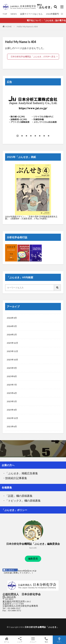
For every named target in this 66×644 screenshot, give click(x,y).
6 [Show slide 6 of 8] (40, 136)
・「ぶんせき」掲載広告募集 (20, 473)
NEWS (14, 14)
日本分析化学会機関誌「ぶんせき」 (42, 627)
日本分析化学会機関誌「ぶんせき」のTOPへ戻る (33, 57)
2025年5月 (12, 401)
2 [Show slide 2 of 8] (22, 136)
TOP (5, 14)
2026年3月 (12, 326)
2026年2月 (12, 335)
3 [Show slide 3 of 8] (26, 136)
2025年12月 (12, 343)
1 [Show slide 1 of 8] (18, 136)
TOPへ (59, 640)
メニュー (33, 640)
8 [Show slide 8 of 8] (48, 136)
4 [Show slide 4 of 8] (31, 136)
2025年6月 (12, 393)
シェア (20, 640)
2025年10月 (12, 360)
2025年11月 (12, 351)
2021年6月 (12, 426)
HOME (9, 27)
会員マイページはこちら (31, 14)
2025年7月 (12, 385)
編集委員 (33, 559)
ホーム (7, 640)
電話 (46, 640)
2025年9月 (12, 368)
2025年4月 (12, 410)
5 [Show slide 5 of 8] (35, 136)
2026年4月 (12, 318)
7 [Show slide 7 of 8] (44, 136)
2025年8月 (12, 376)
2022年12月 (12, 418)
